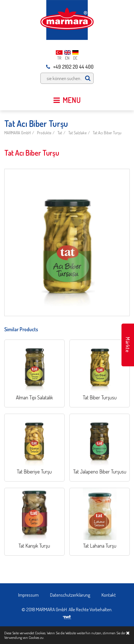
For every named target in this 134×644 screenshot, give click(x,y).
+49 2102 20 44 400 (70, 67)
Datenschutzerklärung (70, 595)
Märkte (128, 345)
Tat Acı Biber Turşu (107, 133)
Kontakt (109, 595)
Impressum (28, 595)
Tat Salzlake (77, 133)
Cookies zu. (36, 637)
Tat (60, 133)
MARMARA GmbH (17, 133)
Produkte (44, 133)
